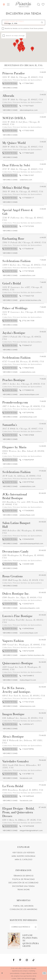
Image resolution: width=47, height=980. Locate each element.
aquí (34, 978)
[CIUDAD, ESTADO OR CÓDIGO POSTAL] (23, 23)
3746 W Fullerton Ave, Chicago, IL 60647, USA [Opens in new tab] (23, 219)
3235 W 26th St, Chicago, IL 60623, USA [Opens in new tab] (23, 77)
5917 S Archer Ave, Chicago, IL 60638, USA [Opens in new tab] (24, 406)
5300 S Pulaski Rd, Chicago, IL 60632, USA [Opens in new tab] (22, 338)
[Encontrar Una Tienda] (4, 4)
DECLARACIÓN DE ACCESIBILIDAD (23, 883)
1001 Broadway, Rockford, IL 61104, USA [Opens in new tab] (23, 790)
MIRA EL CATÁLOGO (24, 859)
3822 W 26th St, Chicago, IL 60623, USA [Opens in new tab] (23, 192)
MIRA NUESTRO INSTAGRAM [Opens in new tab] (23, 856)
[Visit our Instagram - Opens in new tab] (27, 960)
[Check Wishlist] (43, 4)
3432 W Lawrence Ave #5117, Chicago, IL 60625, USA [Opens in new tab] (22, 288)
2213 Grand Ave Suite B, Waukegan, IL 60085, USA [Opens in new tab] (22, 668)
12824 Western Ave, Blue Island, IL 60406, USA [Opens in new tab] (23, 452)
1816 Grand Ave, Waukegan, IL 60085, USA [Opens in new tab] (24, 645)
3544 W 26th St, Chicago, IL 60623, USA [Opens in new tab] (23, 100)
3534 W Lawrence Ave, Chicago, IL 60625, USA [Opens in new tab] (23, 313)
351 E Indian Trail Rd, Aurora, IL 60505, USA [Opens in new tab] (23, 621)
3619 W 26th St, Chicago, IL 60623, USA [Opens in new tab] (23, 147)
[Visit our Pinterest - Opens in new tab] (20, 960)
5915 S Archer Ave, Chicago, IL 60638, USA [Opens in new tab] (24, 384)
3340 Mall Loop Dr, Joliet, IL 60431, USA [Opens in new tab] (23, 580)
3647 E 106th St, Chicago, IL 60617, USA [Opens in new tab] (23, 429)
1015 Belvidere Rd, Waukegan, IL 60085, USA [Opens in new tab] (23, 532)
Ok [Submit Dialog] (44, 973)
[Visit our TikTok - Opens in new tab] (33, 960)
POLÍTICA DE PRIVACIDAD (23, 879)
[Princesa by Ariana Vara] (23, 4)
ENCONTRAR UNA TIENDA (23, 886)
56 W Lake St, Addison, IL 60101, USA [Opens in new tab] (22, 476)
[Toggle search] (38, 4)
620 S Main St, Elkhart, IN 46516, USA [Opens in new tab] (22, 820)
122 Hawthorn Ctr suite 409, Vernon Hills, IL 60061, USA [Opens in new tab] (23, 503)
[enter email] (24, 927)
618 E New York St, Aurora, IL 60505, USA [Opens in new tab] (24, 696)
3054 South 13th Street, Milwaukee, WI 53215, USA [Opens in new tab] (21, 766)
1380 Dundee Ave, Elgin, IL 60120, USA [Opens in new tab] (22, 597)
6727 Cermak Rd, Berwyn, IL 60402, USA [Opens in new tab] (23, 361)
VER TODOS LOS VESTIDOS (23, 853)
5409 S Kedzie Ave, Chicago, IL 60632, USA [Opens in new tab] (24, 265)
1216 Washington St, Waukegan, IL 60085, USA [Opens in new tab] (23, 557)
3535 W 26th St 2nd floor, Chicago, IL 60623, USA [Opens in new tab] (21, 123)
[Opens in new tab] (10, 88)
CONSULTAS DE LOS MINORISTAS (23, 909)
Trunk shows (23, 890)
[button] (8, 4)
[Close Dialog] (2, 973)
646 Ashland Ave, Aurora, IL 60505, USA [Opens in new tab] (23, 718)
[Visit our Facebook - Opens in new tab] (14, 960)
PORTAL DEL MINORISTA (23, 906)
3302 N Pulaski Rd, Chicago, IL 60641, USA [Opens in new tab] (24, 242)
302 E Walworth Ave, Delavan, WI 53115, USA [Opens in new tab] (22, 742)
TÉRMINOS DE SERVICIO (23, 876)
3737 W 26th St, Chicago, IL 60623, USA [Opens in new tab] (23, 169)
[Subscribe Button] (35, 927)
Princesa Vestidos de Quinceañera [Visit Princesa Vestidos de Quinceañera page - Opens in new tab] (27, 80)
